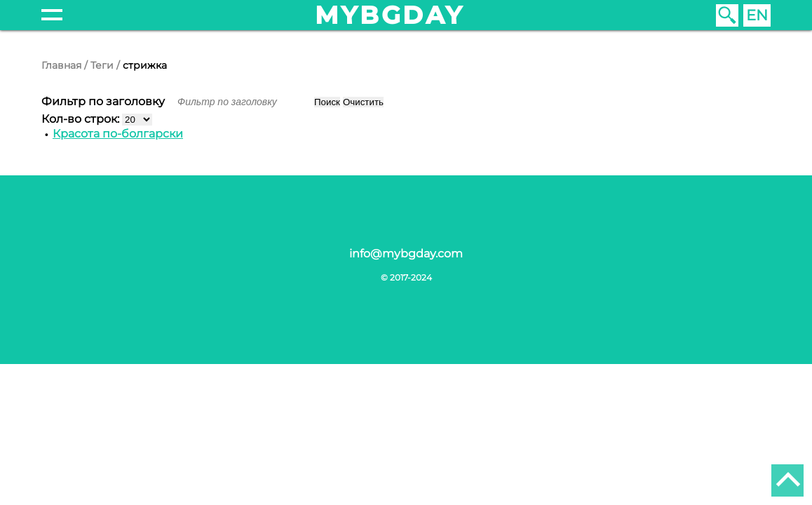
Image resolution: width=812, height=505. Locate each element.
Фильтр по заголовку (104, 101)
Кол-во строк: (82, 119)
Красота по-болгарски (118, 134)
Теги (102, 65)
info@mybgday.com (406, 254)
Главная (61, 65)
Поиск (327, 102)
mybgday (390, 15)
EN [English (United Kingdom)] (757, 15)
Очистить (363, 102)
